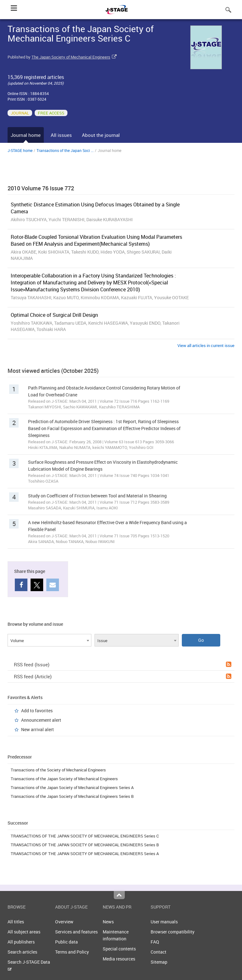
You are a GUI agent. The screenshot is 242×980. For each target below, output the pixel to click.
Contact (158, 952)
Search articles (22, 952)
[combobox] (49, 640)
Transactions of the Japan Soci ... (65, 150)
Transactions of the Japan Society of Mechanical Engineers (64, 779)
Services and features (76, 932)
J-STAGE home (20, 150)
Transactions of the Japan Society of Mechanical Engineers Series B (72, 796)
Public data (66, 942)
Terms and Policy (72, 952)
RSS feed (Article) (123, 676)
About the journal (101, 135)
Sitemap (159, 962)
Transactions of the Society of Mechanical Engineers (58, 770)
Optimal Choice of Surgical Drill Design (54, 315)
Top (119, 895)
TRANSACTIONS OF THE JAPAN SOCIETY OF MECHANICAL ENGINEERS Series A (85, 854)
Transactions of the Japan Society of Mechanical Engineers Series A (72, 787)
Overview (64, 922)
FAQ (155, 942)
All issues (61, 135)
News (108, 922)
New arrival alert (37, 729)
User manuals (164, 922)
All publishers (21, 942)
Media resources (119, 959)
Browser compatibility (173, 932)
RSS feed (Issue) (123, 664)
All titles (16, 922)
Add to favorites (37, 711)
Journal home (26, 135)
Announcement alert (41, 720)
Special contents (119, 949)
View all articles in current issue (206, 345)
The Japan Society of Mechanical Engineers (71, 57)
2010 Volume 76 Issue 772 (41, 188)
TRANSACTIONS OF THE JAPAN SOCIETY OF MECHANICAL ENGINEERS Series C (85, 836)
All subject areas (24, 932)
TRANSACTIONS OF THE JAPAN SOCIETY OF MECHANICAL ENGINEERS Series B (85, 845)
